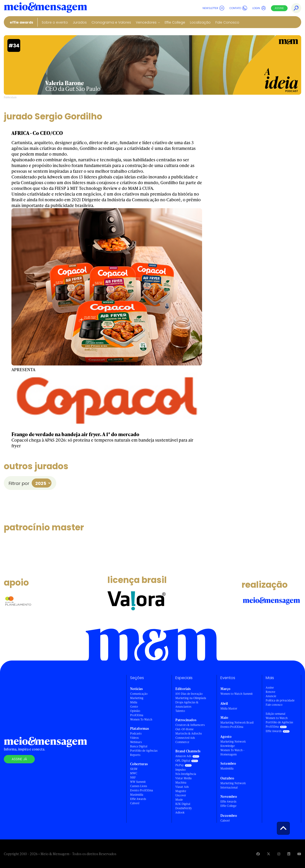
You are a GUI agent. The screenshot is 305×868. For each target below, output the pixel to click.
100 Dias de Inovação (189, 694)
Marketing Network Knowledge (233, 744)
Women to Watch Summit (237, 694)
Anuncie (271, 696)
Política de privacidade (280, 700)
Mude (179, 800)
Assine (279, 8)
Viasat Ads (182, 787)
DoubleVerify (184, 808)
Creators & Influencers (190, 725)
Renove (270, 692)
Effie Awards (21, 22)
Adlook (180, 812)
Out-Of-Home (184, 729)
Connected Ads (185, 738)
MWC (134, 773)
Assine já (19, 759)
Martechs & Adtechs (189, 733)
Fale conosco (274, 705)
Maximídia (137, 795)
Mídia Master (229, 708)
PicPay (180, 765)
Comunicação (139, 694)
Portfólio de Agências (144, 751)
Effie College (175, 22)
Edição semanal (275, 714)
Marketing (137, 698)
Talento (180, 711)
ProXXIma (137, 715)
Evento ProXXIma (142, 790)
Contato (238, 8)
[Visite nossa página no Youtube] (299, 854)
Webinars (136, 742)
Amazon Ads (183, 756)
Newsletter (213, 8)
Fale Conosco (227, 22)
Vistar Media (183, 778)
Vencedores (146, 22)
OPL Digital (183, 761)
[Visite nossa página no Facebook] (258, 854)
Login (259, 8)
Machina (181, 782)
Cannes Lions (139, 786)
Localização (200, 22)
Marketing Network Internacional (233, 785)
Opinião (135, 711)
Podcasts (136, 733)
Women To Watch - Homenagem (232, 752)
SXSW (134, 769)
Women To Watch (141, 719)
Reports (135, 755)
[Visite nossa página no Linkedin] (289, 854)
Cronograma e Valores (111, 22)
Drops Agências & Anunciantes (187, 704)
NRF (133, 777)
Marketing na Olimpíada (191, 698)
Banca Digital (139, 746)
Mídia (134, 702)
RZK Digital (183, 804)
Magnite (181, 791)
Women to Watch (277, 718)
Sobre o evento (55, 22)
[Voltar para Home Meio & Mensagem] (46, 8)
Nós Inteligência (186, 774)
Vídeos (134, 738)
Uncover (181, 795)
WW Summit (138, 782)
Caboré (135, 803)
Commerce (182, 742)
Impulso (180, 770)
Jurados (80, 22)
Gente (134, 707)
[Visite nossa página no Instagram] (279, 854)
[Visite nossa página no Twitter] (269, 854)
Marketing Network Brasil (237, 723)
